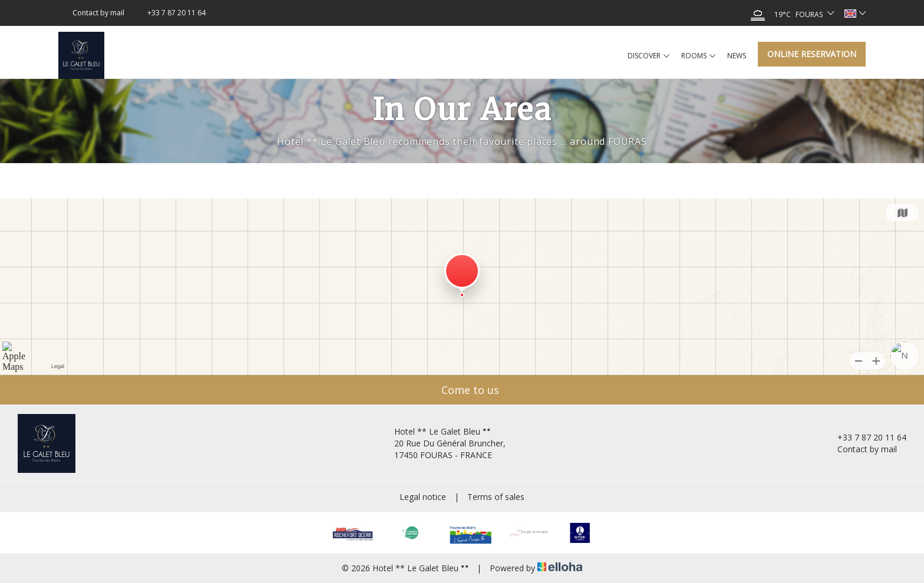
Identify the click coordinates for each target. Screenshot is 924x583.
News (737, 56)
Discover (649, 56)
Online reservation (812, 54)
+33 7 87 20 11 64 (865, 437)
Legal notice (423, 497)
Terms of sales (496, 497)
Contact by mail (860, 449)
